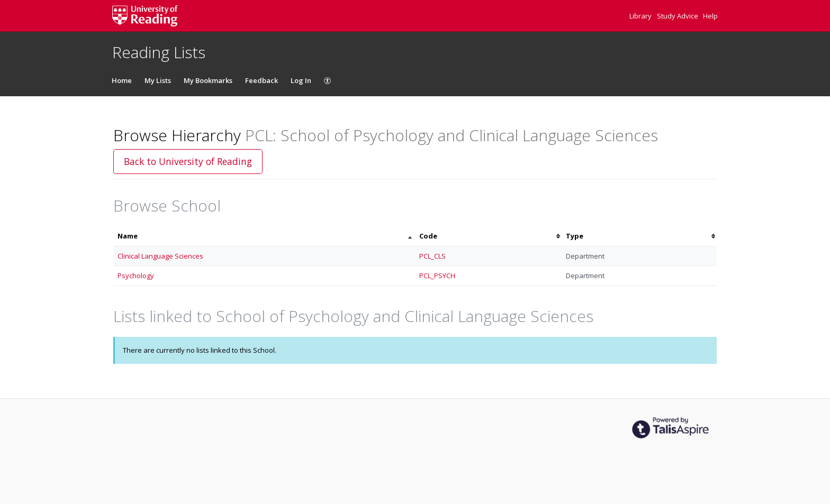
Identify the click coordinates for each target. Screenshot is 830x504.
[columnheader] (264, 236)
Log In (301, 80)
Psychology (136, 276)
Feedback (261, 80)
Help (710, 16)
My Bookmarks (208, 80)
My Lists (158, 80)
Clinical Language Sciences (160, 256)
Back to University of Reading (188, 161)
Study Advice (678, 16)
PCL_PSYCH (437, 276)
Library (641, 16)
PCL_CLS (432, 256)
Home (122, 80)
